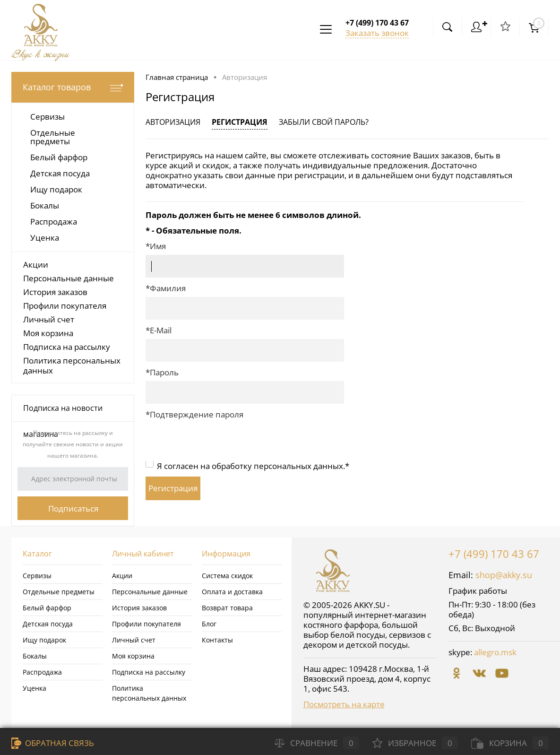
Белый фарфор (47, 608)
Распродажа (42, 672)
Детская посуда (48, 624)
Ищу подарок (44, 640)
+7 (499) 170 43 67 (494, 554)
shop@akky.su (504, 575)
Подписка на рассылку (67, 347)
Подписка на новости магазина (63, 412)
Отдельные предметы (59, 592)
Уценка (34, 688)
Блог (209, 624)
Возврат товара (227, 608)
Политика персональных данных (72, 365)
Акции (36, 265)
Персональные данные (69, 278)
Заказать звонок (377, 33)
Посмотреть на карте (344, 704)
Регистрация (240, 122)
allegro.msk (495, 652)
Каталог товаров (73, 87)
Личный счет (49, 319)
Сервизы (37, 576)
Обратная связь (53, 743)
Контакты (217, 640)
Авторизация (173, 122)
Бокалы (35, 656)
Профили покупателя (65, 306)
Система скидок (227, 576)
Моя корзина (48, 333)
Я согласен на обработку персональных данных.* (253, 466)
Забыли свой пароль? (324, 122)
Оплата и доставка (232, 592)
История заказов (55, 292)
